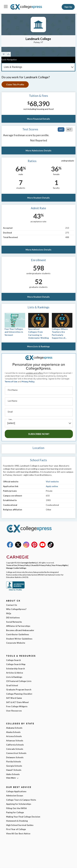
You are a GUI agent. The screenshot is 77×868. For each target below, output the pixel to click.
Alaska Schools (13, 732)
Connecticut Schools (16, 753)
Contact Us (12, 605)
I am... (11, 419)
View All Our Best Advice (18, 834)
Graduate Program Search (19, 690)
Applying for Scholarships (19, 804)
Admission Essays (15, 796)
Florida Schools (14, 762)
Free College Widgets (17, 706)
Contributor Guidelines (18, 634)
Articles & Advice (15, 673)
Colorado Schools (15, 749)
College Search (13, 660)
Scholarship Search (15, 669)
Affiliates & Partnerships (18, 626)
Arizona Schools (14, 736)
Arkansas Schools (15, 741)
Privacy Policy (28, 382)
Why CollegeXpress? (16, 609)
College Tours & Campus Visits (21, 800)
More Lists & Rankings (38, 346)
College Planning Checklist (19, 694)
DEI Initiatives (13, 618)
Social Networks (14, 622)
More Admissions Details (38, 150)
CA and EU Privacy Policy (41, 565)
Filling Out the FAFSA (16, 808)
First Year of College (16, 829)
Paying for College (15, 812)
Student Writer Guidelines (19, 639)
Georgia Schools (14, 766)
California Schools (15, 745)
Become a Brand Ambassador (20, 630)
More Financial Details (38, 119)
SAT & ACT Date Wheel (17, 702)
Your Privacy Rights (60, 565)
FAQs (9, 613)
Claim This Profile (15, 84)
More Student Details (38, 198)
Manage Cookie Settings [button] (16, 568)
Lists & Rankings (14, 677)
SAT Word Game (14, 698)
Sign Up (68, 7)
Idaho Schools (13, 774)
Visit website (52, 482)
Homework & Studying (17, 821)
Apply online (52, 486)
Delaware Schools (15, 757)
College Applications (16, 791)
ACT (69, 129)
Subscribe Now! (39, 434)
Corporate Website (16, 643)
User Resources (14, 711)
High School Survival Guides (20, 825)
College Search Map (16, 664)
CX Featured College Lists (19, 681)
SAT (61, 129)
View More (11, 778)
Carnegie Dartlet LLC (29, 563)
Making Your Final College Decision (23, 817)
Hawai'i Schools (14, 770)
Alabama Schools (14, 728)
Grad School (12, 685)
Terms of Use (11, 382)
